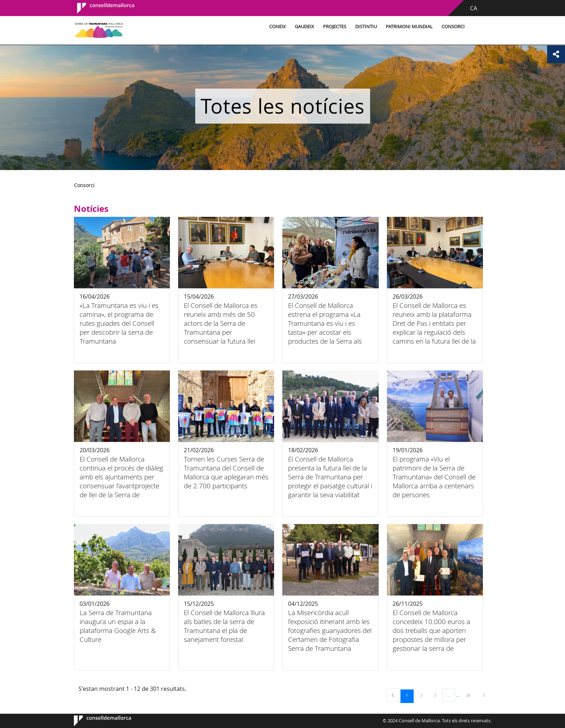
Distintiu (366, 27)
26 (471, 695)
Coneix (278, 27)
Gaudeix (304, 27)
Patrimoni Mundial (409, 27)
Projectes (335, 27)
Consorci (453, 27)
